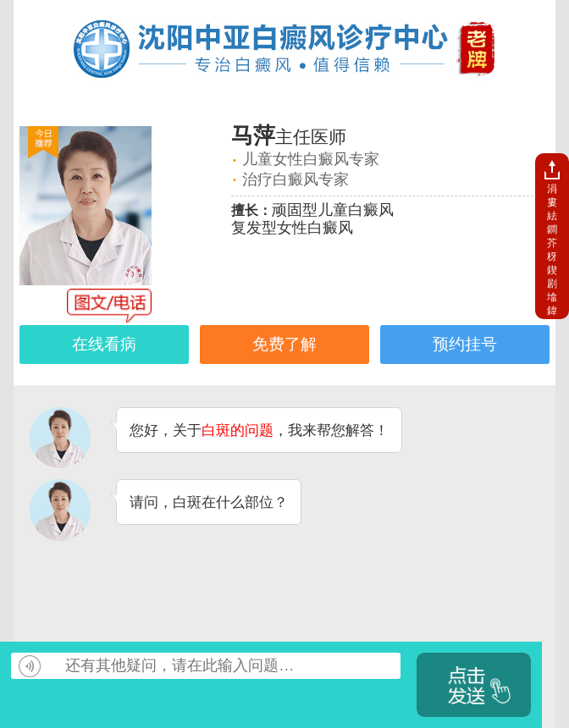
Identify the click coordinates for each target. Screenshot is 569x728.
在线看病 (104, 344)
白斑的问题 (238, 430)
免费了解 (284, 344)
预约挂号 (465, 344)
